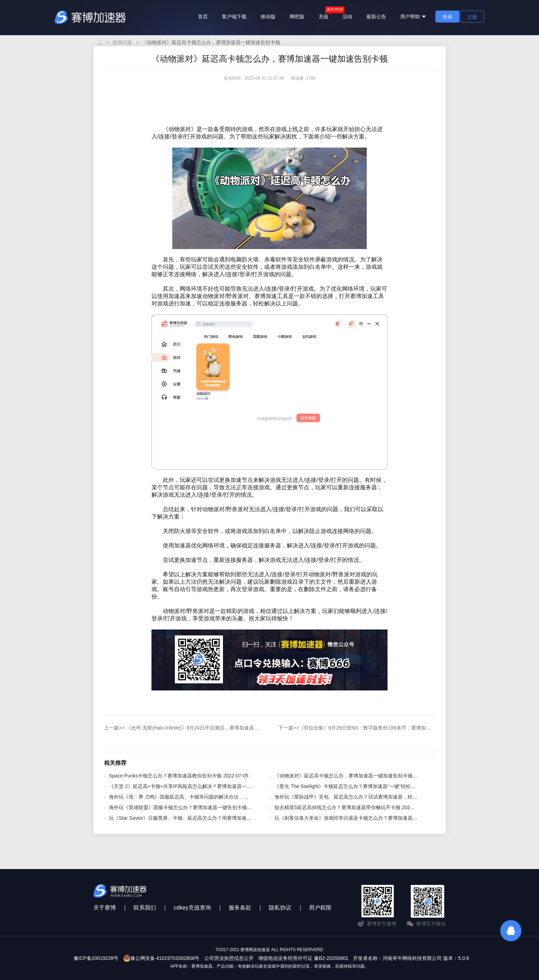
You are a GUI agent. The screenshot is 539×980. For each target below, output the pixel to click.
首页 (203, 17)
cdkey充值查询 (192, 908)
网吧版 (297, 17)
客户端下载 (234, 17)
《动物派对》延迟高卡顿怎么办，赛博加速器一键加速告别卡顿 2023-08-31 (357, 776)
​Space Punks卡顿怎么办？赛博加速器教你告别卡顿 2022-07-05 (179, 776)
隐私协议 (280, 908)
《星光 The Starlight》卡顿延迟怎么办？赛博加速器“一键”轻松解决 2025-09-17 (361, 786)
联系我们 (145, 908)
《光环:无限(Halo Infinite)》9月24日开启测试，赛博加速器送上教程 (183, 728)
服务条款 (240, 908)
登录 (447, 17)
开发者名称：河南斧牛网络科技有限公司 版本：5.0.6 (411, 958)
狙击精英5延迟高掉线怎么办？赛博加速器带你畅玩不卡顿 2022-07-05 (351, 807)
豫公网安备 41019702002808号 (162, 958)
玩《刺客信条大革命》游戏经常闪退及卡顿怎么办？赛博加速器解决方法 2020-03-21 (367, 818)
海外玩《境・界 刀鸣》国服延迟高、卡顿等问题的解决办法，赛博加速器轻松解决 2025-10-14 (212, 797)
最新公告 (376, 17)
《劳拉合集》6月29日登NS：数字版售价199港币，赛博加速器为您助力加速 (357, 728)
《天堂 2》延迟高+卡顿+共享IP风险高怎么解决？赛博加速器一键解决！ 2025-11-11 (201, 786)
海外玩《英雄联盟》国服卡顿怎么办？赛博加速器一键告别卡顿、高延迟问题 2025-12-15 (206, 807)
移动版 (268, 17)
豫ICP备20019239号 (96, 958)
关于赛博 (105, 908)
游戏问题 (122, 42)
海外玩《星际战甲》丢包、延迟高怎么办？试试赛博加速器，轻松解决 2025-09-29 (364, 797)
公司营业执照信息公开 (229, 958)
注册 (472, 17)
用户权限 (320, 908)
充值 (323, 17)
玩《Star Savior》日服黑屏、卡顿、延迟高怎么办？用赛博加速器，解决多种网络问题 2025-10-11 (216, 818)
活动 (347, 17)
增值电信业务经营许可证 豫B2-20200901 (303, 958)
